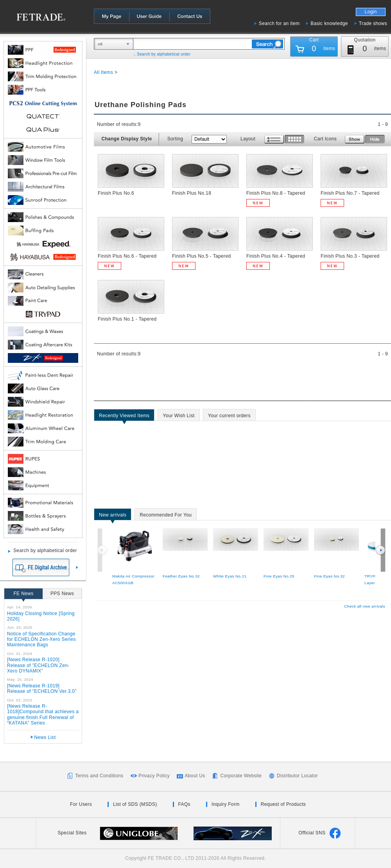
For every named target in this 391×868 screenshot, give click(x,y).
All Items (103, 72)
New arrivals (113, 516)
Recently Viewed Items (124, 417)
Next (380, 550)
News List (45, 737)
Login (371, 12)
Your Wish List (178, 417)
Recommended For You (166, 516)
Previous (103, 550)
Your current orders (229, 417)
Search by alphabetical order (164, 54)
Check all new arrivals (365, 606)
